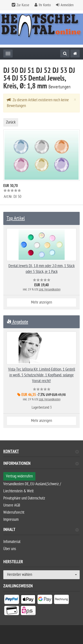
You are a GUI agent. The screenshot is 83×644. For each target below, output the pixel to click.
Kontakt (41, 452)
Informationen (41, 464)
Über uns (10, 549)
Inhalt (41, 530)
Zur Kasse (23, 5)
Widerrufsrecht (14, 512)
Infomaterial (12, 542)
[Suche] (65, 54)
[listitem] (12, 600)
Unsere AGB (12, 505)
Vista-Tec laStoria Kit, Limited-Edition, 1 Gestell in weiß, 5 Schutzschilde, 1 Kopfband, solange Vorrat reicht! (42, 375)
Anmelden (67, 5)
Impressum (11, 520)
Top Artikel (16, 218)
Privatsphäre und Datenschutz (24, 498)
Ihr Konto (45, 5)
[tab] (41, 465)
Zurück (11, 122)
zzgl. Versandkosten (50, 289)
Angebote (17, 322)
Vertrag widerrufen (19, 476)
